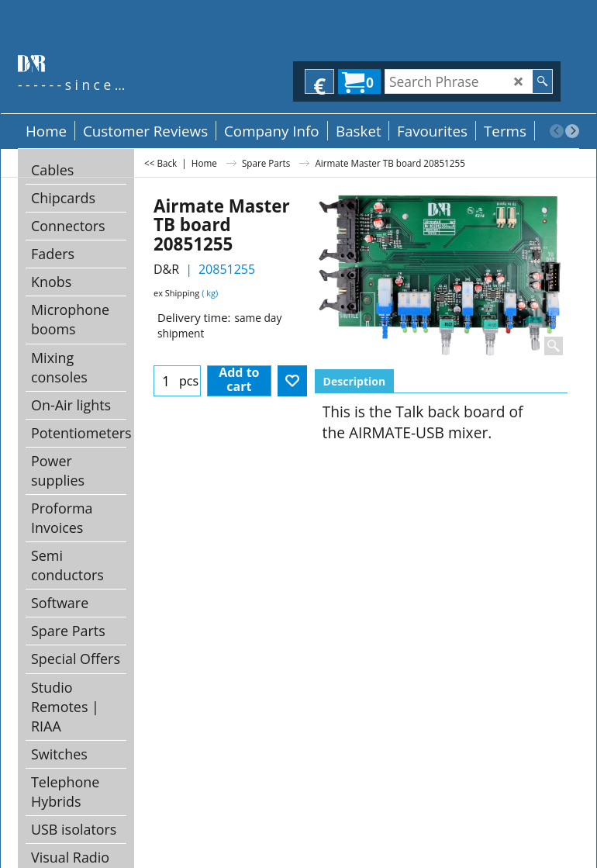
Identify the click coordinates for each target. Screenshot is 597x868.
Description (355, 381)
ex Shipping (176, 293)
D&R (166, 269)
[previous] (557, 131)
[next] (572, 131)
